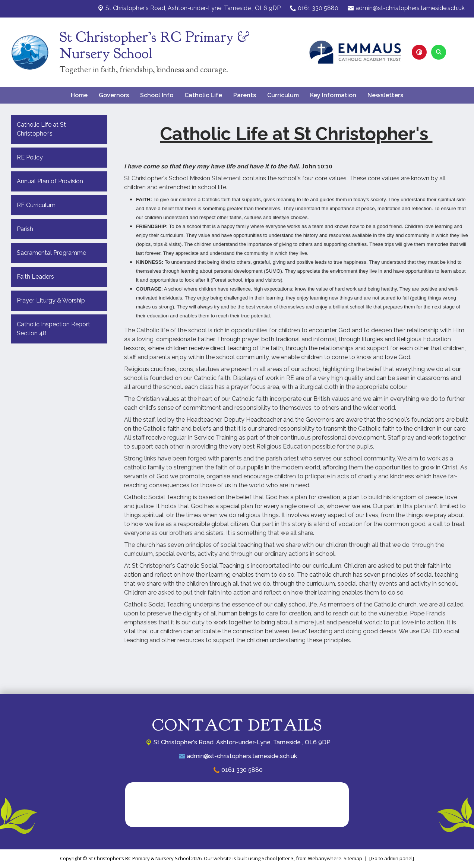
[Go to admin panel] (392, 858)
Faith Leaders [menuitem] (35, 277)
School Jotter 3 (278, 858)
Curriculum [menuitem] (283, 95)
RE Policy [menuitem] (30, 157)
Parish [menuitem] (25, 229)
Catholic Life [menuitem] (203, 95)
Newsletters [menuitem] (385, 95)
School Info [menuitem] (157, 95)
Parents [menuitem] (245, 95)
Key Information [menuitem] (333, 95)
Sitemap (353, 858)
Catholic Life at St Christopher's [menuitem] (41, 129)
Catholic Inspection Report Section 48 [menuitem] (53, 329)
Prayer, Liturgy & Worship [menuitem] (51, 300)
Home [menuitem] (79, 95)
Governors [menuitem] (114, 95)
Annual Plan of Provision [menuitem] (50, 181)
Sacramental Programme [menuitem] (51, 253)
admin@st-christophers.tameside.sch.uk (410, 8)
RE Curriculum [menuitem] (36, 205)
